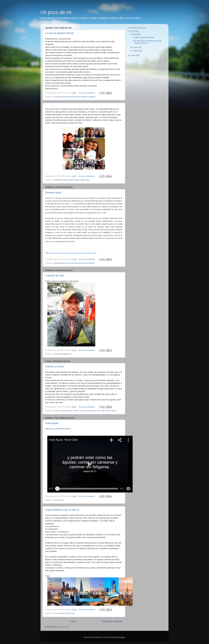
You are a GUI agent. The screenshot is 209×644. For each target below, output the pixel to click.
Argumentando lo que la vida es (62, 510)
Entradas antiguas (112, 621)
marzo (136, 47)
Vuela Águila (111, 411)
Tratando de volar (55, 276)
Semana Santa (53, 193)
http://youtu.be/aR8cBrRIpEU (58, 429)
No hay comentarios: (87, 93)
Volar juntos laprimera (63, 354)
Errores (76, 411)
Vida (103, 411)
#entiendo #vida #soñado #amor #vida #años (72, 180)
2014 (134, 55)
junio (136, 34)
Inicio (74, 621)
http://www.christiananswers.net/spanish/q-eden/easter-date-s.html (73, 253)
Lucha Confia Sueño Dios (90, 411)
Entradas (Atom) (63, 627)
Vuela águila (52, 423)
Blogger (122, 637)
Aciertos (57, 411)
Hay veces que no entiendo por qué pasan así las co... (147, 42)
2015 (134, 31)
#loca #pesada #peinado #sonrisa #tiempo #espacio (75, 97)
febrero (137, 51)
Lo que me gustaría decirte (60, 33)
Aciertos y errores (55, 367)
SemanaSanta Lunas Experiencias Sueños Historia (74, 263)
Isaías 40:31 (59, 500)
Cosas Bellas (66, 411)
